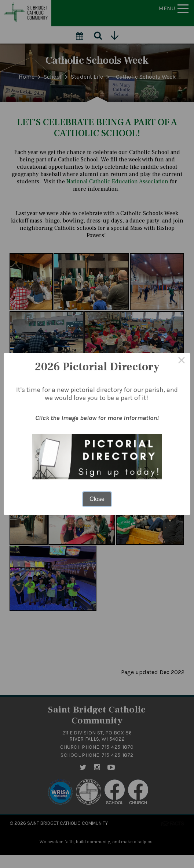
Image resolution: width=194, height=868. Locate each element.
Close (97, 499)
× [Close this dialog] (182, 362)
